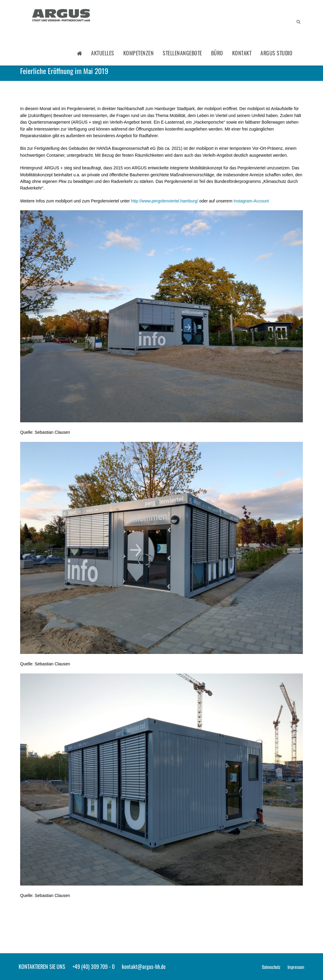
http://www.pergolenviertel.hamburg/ (165, 201)
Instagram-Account (251, 201)
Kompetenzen (139, 53)
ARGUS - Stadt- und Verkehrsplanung (61, 16)
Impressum (296, 967)
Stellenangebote (182, 53)
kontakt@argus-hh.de (144, 966)
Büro (217, 53)
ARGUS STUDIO (276, 53)
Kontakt (242, 53)
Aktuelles (103, 53)
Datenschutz (271, 967)
